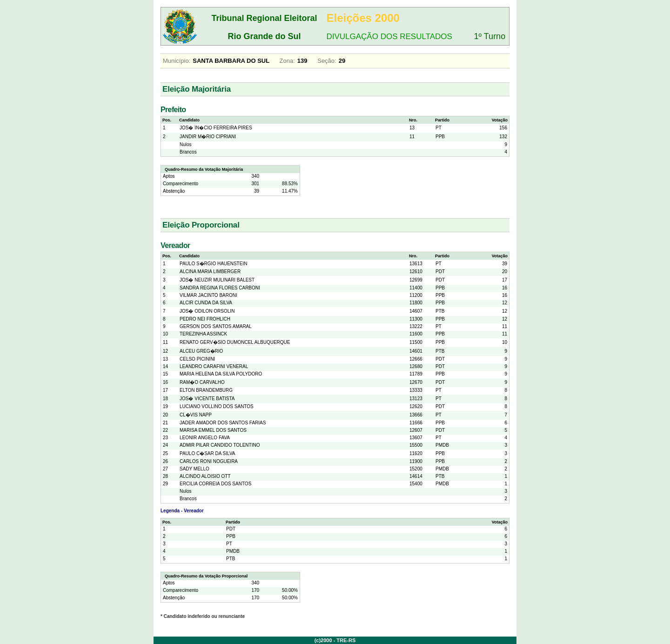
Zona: (287, 61)
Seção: (327, 61)
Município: (177, 61)
